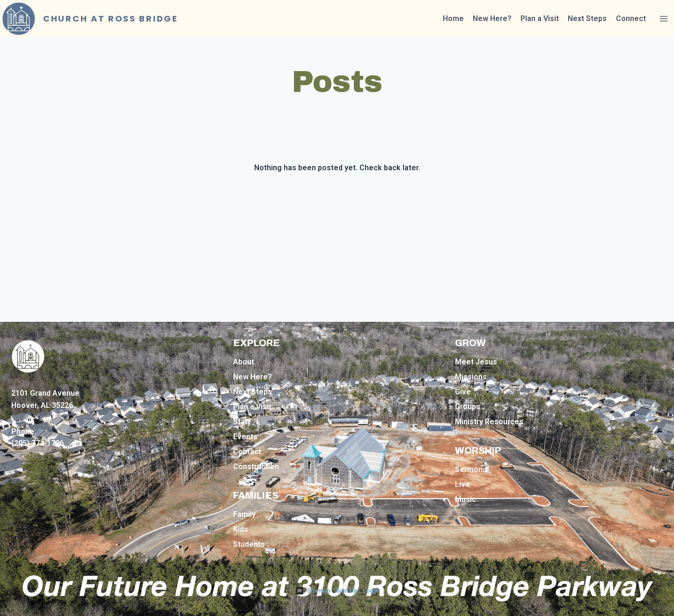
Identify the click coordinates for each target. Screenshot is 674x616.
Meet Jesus (476, 362)
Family (244, 514)
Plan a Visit (540, 18)
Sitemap (319, 591)
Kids (241, 529)
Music (465, 499)
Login (371, 591)
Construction (256, 467)
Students (249, 544)
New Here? (492, 18)
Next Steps (587, 18)
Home (453, 18)
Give (463, 392)
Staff (242, 422)
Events (245, 437)
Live (462, 484)
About (244, 362)
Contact (247, 452)
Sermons (471, 469)
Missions (471, 377)
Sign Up (347, 591)
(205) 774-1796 (37, 443)
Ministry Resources (489, 422)
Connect (631, 18)
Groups (468, 407)
